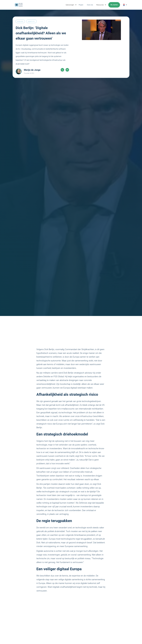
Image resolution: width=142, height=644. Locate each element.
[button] (71, 5)
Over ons (90, 5)
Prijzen (81, 5)
